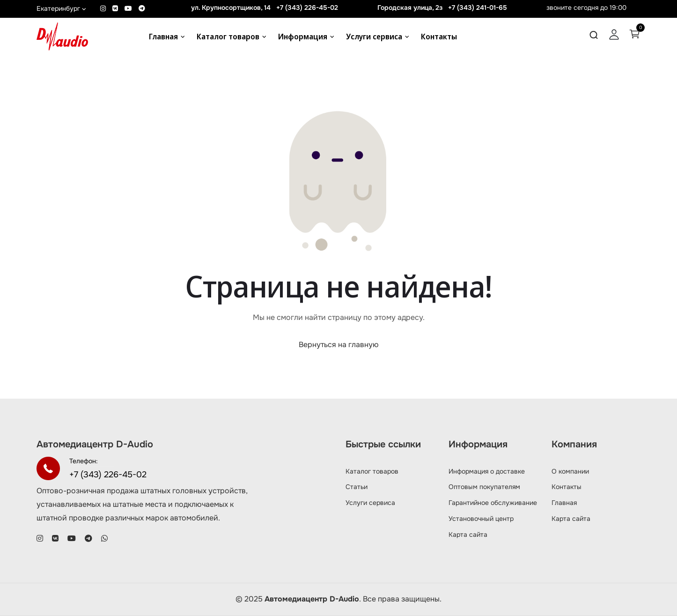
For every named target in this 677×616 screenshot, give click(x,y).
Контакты (439, 37)
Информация (303, 37)
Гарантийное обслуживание (493, 503)
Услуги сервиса (374, 37)
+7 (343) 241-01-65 (478, 7)
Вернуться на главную (339, 345)
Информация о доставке (487, 471)
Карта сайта (468, 534)
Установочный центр (481, 519)
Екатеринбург (61, 8)
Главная (163, 37)
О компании (570, 471)
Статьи (357, 487)
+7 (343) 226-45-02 (307, 7)
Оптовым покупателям (484, 487)
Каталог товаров (228, 37)
